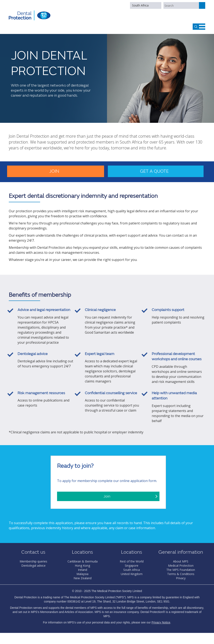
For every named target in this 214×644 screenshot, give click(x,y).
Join (54, 171)
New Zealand (83, 578)
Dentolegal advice (33, 566)
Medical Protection (181, 566)
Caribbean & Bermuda (83, 561)
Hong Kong (82, 566)
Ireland (83, 570)
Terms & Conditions (181, 574)
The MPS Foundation (181, 570)
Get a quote (154, 171)
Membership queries (33, 561)
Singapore (132, 566)
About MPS (181, 561)
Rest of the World (132, 561)
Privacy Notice (161, 622)
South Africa (140, 5)
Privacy (181, 578)
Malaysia (82, 574)
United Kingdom (132, 574)
